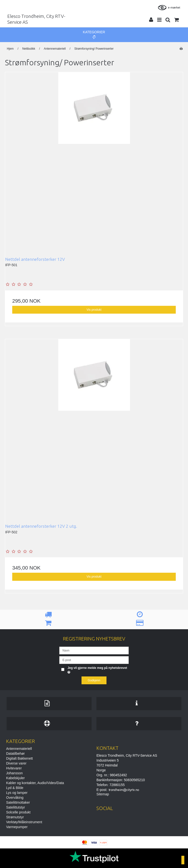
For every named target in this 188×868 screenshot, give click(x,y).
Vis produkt (94, 310)
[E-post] (94, 660)
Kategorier (94, 34)
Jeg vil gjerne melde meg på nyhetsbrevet (97, 670)
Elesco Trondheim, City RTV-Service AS (36, 19)
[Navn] (94, 650)
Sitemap (103, 794)
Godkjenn (94, 680)
